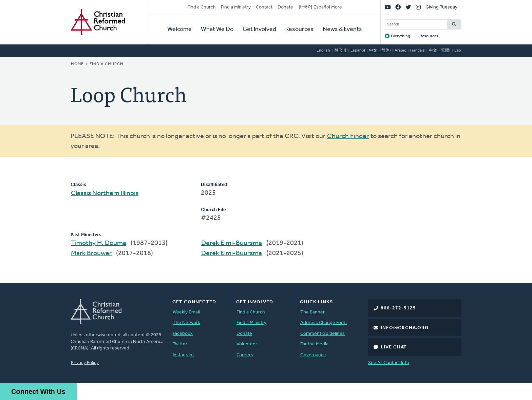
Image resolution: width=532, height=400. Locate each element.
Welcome (179, 29)
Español (358, 51)
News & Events (342, 29)
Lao (458, 51)
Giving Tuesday (441, 7)
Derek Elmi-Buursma (232, 243)
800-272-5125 (398, 308)
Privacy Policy (85, 363)
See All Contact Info (389, 363)
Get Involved (259, 29)
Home (77, 64)
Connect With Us (38, 392)
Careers (245, 355)
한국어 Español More (320, 7)
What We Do (217, 29)
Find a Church (202, 7)
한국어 (340, 51)
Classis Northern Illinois (105, 193)
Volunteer (247, 344)
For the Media (314, 344)
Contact (264, 7)
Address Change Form (324, 323)
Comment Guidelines (322, 334)
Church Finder (348, 136)
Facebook (183, 334)
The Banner (312, 312)
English (323, 51)
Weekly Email (186, 312)
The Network (186, 323)
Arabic (400, 51)
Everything (401, 36)
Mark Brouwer (91, 253)
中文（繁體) (440, 51)
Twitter (180, 344)
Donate (285, 7)
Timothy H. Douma (99, 243)
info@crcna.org (405, 328)
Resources (299, 29)
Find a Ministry (236, 7)
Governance (313, 355)
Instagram (183, 355)
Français (417, 51)
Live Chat (394, 347)
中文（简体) (380, 51)
